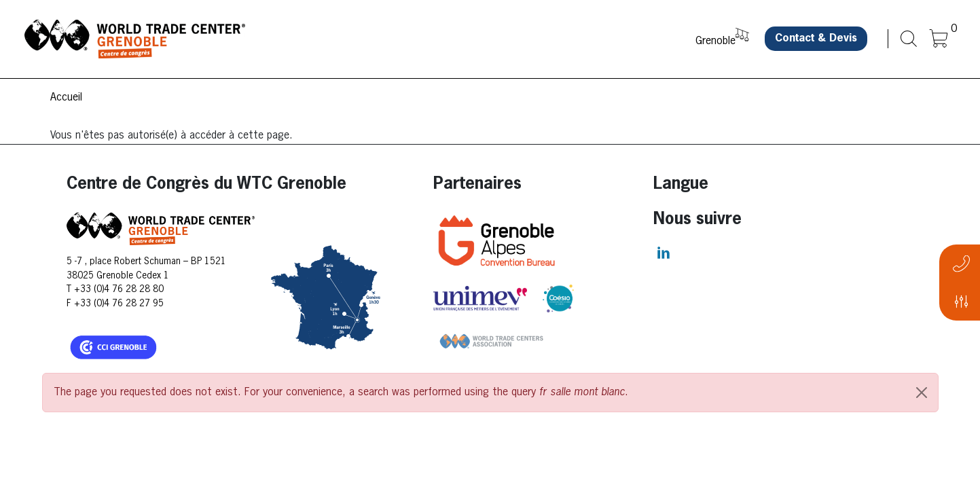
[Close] (922, 393)
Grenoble (715, 41)
